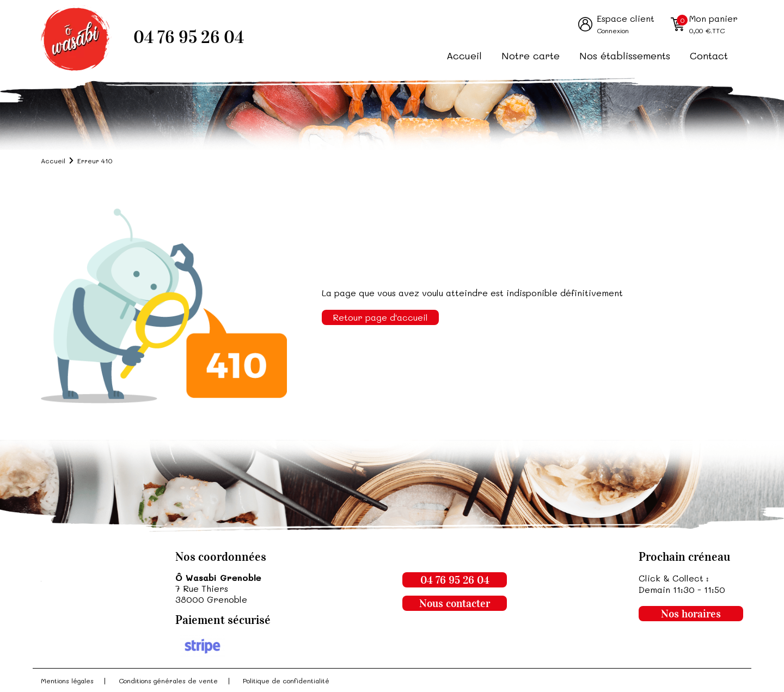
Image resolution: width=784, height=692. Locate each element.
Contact (709, 56)
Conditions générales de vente (168, 681)
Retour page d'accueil (380, 317)
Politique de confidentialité (286, 681)
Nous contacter (455, 603)
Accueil (464, 56)
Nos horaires (691, 614)
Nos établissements (625, 56)
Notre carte (531, 56)
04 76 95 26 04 (189, 37)
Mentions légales (67, 681)
